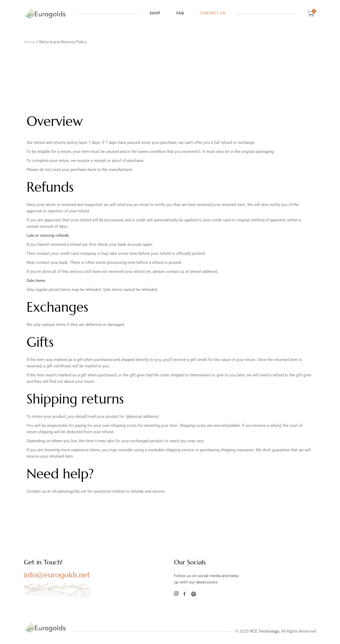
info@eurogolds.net (57, 575)
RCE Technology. (265, 631)
